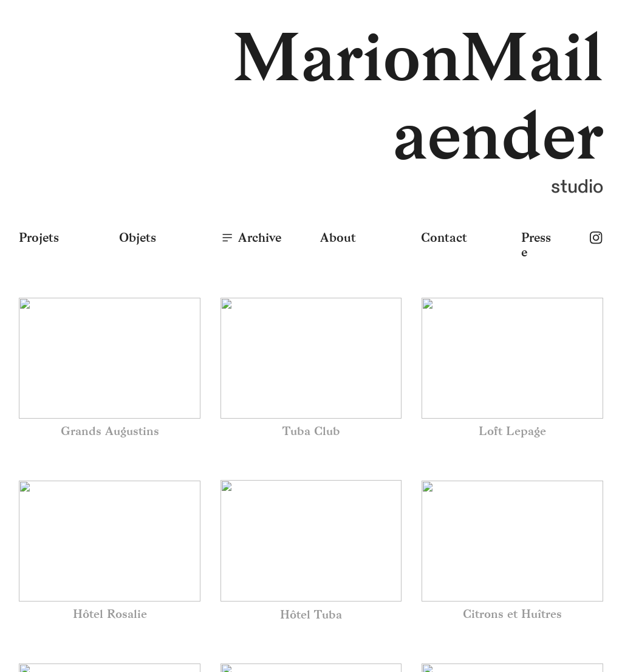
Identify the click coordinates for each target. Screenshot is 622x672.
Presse (536, 245)
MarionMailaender (418, 97)
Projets (39, 238)
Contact (444, 238)
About (338, 238)
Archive (251, 238)
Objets (138, 238)
